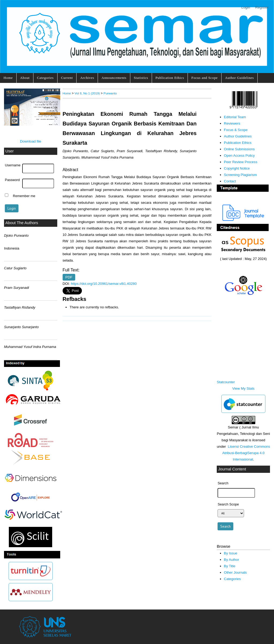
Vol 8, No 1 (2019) (87, 93)
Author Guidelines (239, 78)
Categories (45, 78)
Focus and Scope (204, 78)
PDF (69, 277)
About (25, 78)
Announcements (114, 78)
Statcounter (226, 382)
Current (67, 78)
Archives (87, 78)
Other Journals (235, 572)
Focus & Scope (236, 130)
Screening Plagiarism (240, 175)
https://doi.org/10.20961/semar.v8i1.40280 (104, 284)
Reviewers (232, 123)
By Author (232, 560)
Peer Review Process (241, 162)
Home (8, 78)
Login (246, 7)
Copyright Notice (237, 168)
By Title (230, 566)
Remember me (24, 196)
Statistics (141, 78)
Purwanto (110, 93)
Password (12, 180)
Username (13, 165)
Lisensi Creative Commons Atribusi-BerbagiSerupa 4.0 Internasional (246, 453)
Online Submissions (239, 149)
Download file (31, 141)
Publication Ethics (170, 78)
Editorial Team (235, 117)
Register (262, 7)
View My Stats (243, 388)
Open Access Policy (239, 156)
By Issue (231, 553)
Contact (230, 181)
